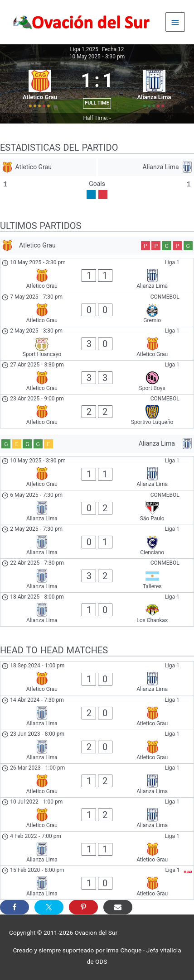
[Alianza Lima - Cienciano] (97, 541)
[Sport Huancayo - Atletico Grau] (97, 343)
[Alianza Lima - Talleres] (97, 576)
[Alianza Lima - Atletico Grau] (97, 712)
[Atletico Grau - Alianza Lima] (97, 275)
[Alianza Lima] (146, 167)
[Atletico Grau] (48, 167)
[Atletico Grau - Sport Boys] (97, 377)
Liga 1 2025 (84, 49)
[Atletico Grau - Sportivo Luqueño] (97, 411)
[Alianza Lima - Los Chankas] (97, 609)
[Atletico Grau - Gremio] (97, 309)
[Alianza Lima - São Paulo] (97, 507)
